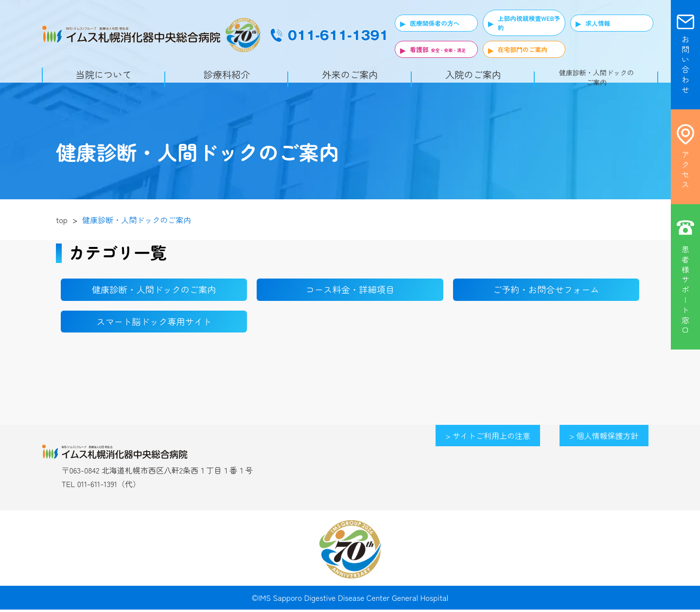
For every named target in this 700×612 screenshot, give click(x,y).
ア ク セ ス (685, 169)
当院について (104, 74)
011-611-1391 (97, 487)
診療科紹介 (227, 74)
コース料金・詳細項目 (350, 290)
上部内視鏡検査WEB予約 (529, 23)
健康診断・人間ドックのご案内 (596, 77)
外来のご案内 (350, 74)
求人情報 (598, 23)
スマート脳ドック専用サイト (154, 323)
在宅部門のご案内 (523, 49)
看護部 (419, 49)
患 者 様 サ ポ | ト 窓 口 (685, 289)
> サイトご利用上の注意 (488, 438)
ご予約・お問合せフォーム (546, 290)
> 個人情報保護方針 (604, 438)
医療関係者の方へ (435, 23)
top (62, 220)
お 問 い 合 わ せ (685, 64)
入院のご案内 (473, 74)
